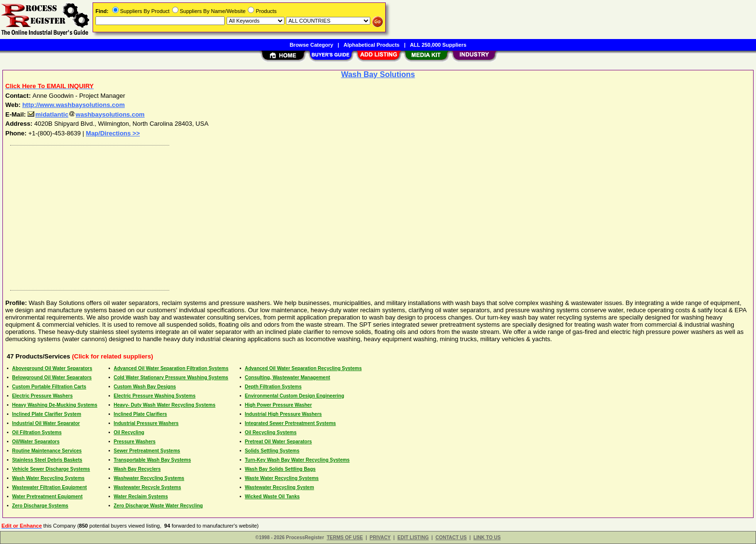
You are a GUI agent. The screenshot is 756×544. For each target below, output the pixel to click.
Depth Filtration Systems (273, 387)
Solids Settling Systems (272, 451)
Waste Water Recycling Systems (282, 478)
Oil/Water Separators (36, 442)
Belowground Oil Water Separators (52, 378)
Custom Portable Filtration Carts (49, 387)
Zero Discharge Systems (40, 506)
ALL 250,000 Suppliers (438, 45)
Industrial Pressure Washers (146, 423)
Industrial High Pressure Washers (283, 414)
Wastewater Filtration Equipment (49, 487)
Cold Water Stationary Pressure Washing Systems (171, 378)
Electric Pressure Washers (42, 396)
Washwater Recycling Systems (149, 478)
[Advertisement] (296, 215)
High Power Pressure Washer (278, 405)
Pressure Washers (135, 442)
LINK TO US (487, 537)
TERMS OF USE (345, 537)
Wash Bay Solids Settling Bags (280, 469)
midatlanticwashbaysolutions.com (86, 114)
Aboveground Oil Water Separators (52, 368)
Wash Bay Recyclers (137, 469)
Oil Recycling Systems (271, 432)
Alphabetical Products (372, 45)
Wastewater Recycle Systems (148, 487)
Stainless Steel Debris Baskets (47, 460)
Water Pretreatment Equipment (47, 497)
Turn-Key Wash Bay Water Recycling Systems (297, 460)
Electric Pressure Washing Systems (155, 396)
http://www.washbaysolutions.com (74, 105)
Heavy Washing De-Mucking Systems (55, 405)
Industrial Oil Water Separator (46, 423)
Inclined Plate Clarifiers (141, 414)
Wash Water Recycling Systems (48, 478)
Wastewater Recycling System (280, 487)
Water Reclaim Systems (141, 497)
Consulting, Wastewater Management (288, 378)
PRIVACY (380, 537)
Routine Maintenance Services (47, 451)
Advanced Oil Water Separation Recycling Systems (304, 368)
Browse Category (311, 45)
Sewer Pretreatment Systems (147, 451)
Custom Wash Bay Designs (145, 387)
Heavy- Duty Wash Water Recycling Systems (165, 405)
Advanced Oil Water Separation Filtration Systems (171, 368)
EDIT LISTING (413, 537)
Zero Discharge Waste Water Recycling (158, 506)
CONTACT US (451, 537)
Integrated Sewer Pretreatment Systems (290, 423)
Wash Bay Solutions (378, 74)
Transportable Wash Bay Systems (152, 460)
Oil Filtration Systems (37, 432)
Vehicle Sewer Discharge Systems (51, 469)
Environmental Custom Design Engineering (295, 396)
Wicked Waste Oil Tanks (272, 497)
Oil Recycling (129, 432)
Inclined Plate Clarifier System (47, 414)
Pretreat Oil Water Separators (278, 442)
